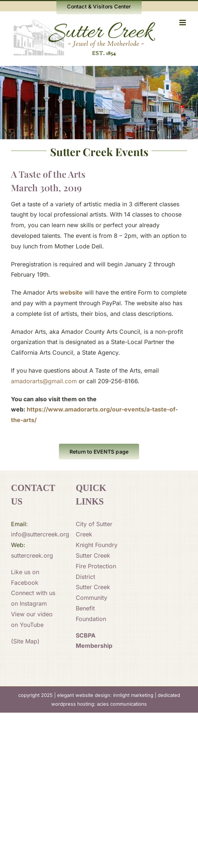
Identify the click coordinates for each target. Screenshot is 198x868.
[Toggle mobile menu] (183, 23)
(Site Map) (25, 641)
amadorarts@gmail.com (44, 381)
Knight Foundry (97, 545)
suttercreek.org (32, 555)
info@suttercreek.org (40, 534)
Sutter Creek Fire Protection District (96, 566)
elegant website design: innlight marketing (105, 695)
